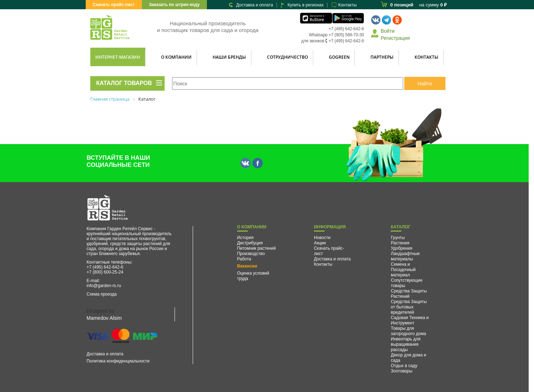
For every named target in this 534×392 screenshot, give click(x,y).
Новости (322, 238)
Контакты (347, 5)
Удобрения (401, 248)
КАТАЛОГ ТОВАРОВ (124, 83)
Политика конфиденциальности (118, 361)
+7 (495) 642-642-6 (346, 29)
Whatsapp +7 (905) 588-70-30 (337, 35)
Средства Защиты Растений (409, 294)
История (245, 238)
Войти (388, 31)
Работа (244, 259)
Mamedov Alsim (104, 318)
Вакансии (247, 266)
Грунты (398, 238)
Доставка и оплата (255, 5)
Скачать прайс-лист (114, 5)
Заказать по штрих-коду (174, 5)
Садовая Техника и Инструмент (410, 320)
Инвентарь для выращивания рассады (406, 344)
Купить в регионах (306, 5)
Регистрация (395, 38)
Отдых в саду (404, 366)
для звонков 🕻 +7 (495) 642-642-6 (333, 41)
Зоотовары (402, 371)
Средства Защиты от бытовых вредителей (409, 307)
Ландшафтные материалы (405, 256)
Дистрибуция (250, 243)
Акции (320, 243)
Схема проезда (102, 294)
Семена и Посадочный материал (403, 270)
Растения (400, 243)
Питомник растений (257, 248)
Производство (251, 254)
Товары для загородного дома (408, 331)
